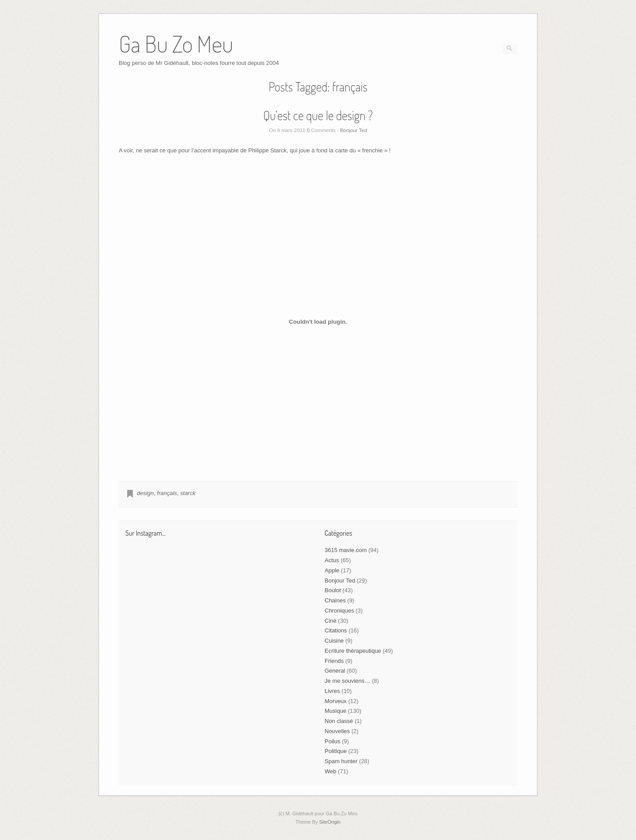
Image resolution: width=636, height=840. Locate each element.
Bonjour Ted (354, 130)
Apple (332, 570)
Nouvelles (337, 731)
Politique (336, 751)
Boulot (333, 590)
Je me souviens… (347, 681)
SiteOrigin (330, 822)
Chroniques (339, 611)
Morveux (336, 701)
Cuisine (334, 641)
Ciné (331, 621)
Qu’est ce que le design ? (318, 115)
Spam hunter (341, 761)
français (167, 493)
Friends (334, 661)
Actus (332, 560)
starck (188, 493)
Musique (335, 711)
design (145, 493)
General (335, 671)
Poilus (332, 741)
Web (331, 771)
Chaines (335, 600)
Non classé (339, 721)
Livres (332, 691)
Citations (336, 630)
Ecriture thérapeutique (353, 651)
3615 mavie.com (346, 550)
